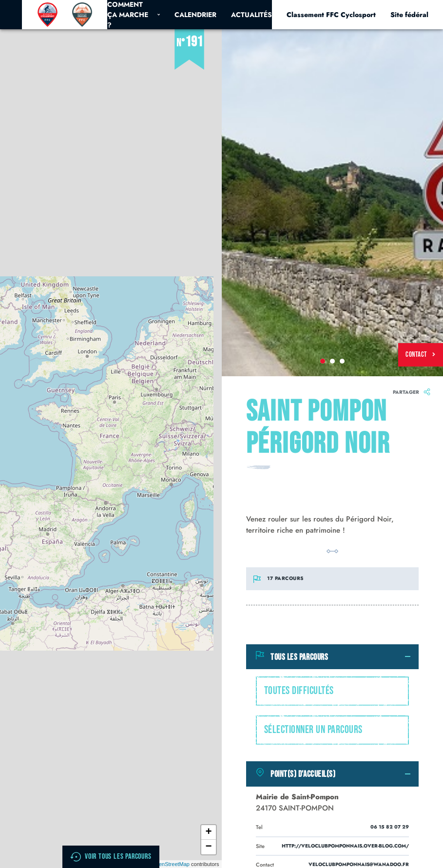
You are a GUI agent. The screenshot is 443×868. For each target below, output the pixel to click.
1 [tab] (323, 361)
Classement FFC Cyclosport (331, 15)
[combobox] (333, 691)
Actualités (251, 15)
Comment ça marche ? (134, 15)
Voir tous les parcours (111, 857)
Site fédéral (409, 15)
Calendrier (195, 15)
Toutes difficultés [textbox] (299, 691)
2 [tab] (332, 361)
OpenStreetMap (171, 864)
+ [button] (208, 832)
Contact (421, 355)
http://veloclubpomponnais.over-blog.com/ (345, 846)
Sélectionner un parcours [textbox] (313, 730)
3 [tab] (342, 361)
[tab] (333, 657)
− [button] (208, 847)
